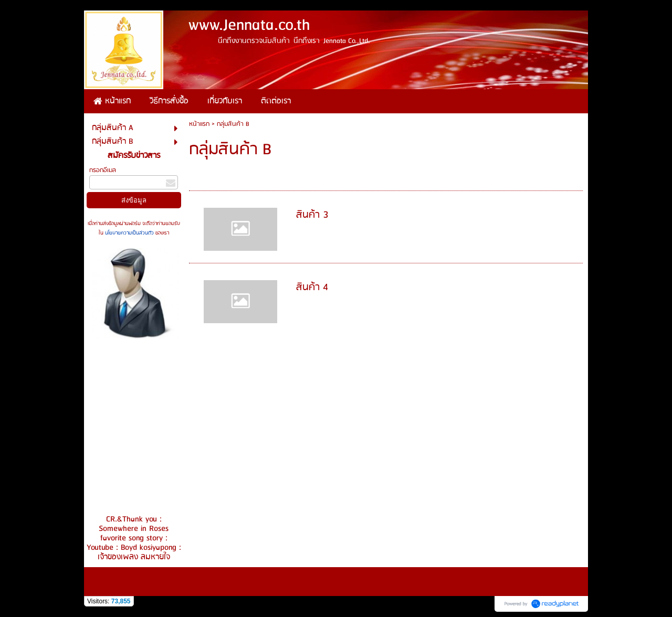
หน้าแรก (199, 124)
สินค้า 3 (312, 215)
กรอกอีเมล (103, 170)
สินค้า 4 (312, 288)
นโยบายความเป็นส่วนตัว (129, 233)
